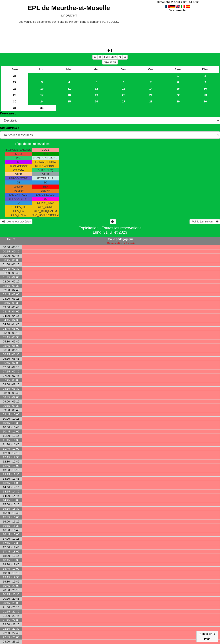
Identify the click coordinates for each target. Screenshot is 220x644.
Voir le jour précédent (16, 222)
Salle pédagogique (121, 239)
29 (15, 95)
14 (151, 89)
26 (15, 76)
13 (124, 89)
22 (178, 95)
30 (15, 101)
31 (15, 108)
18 (69, 95)
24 (42, 101)
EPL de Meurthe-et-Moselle (69, 8)
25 (69, 101)
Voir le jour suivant (205, 222)
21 (151, 95)
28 (15, 89)
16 (205, 89)
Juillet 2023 (110, 57)
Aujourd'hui (110, 62)
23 (205, 95)
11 (69, 89)
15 (178, 89)
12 (96, 89)
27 (15, 82)
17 (42, 95)
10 (42, 89)
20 (124, 95)
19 (96, 95)
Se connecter (178, 10)
